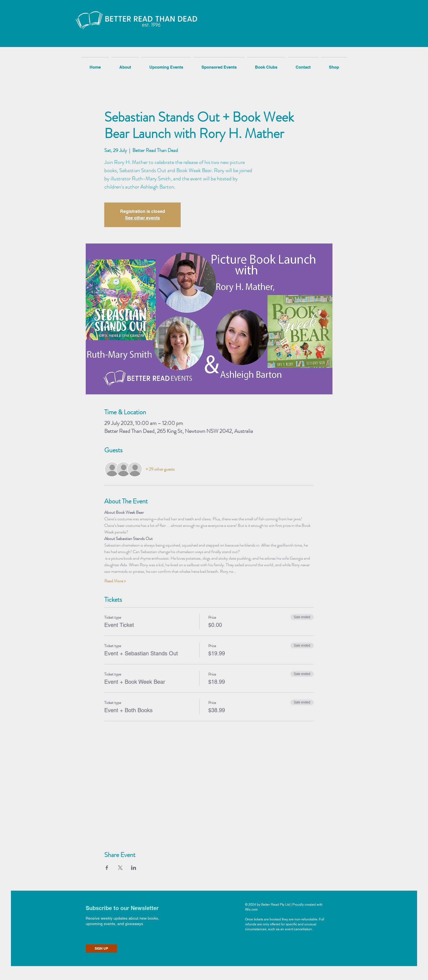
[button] (111, 32)
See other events (142, 218)
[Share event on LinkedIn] (134, 868)
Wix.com (251, 909)
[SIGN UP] (101, 949)
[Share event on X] (120, 868)
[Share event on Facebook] (107, 868)
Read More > (115, 581)
